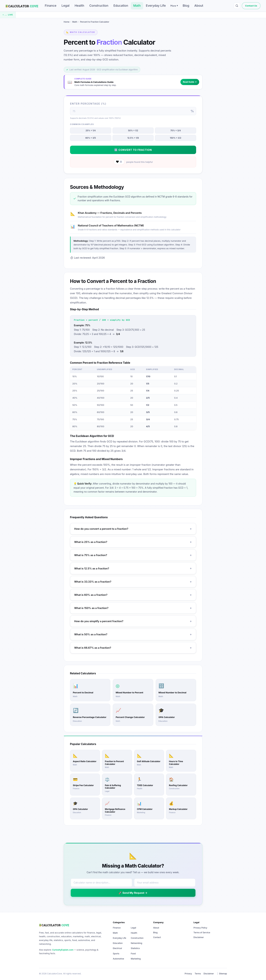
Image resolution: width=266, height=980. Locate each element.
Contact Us (251, 6)
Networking (137, 943)
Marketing (136, 959)
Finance (51, 6)
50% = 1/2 (133, 131)
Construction (99, 6)
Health (79, 6)
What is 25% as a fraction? (133, 542)
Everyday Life (156, 6)
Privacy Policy (200, 928)
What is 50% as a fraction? (133, 634)
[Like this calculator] (119, 162)
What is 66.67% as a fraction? (133, 648)
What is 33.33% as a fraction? (133, 582)
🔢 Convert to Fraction (133, 150)
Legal (66, 6)
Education (121, 6)
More (174, 6)
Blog (186, 6)
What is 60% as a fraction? (133, 595)
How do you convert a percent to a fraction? (133, 529)
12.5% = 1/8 (133, 138)
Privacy (188, 974)
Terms (198, 974)
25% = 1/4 (91, 131)
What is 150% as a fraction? (133, 608)
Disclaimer (199, 937)
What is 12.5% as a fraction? (133, 568)
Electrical (117, 948)
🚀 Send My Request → (133, 893)
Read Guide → (190, 82)
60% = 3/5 (90, 138)
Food (133, 954)
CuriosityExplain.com (63, 950)
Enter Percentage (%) (88, 104)
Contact (157, 937)
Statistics (135, 948)
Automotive (119, 959)
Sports (116, 954)
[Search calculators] (237, 6)
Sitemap (223, 974)
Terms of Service (202, 933)
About (199, 6)
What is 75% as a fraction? (133, 555)
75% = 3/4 (176, 131)
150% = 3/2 (175, 138)
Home (67, 22)
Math (137, 6)
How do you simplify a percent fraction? (133, 621)
